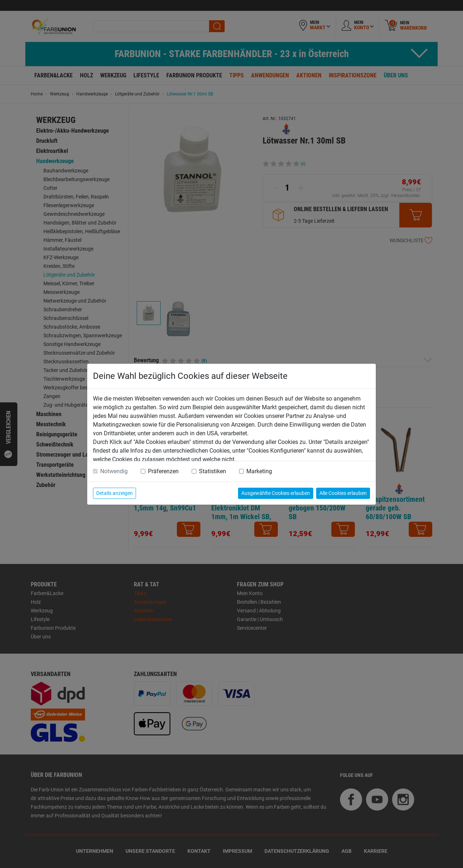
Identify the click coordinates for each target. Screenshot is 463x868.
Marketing (259, 471)
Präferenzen (163, 471)
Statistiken (213, 471)
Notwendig (114, 471)
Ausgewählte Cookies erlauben (276, 493)
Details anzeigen (114, 493)
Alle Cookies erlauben (343, 493)
